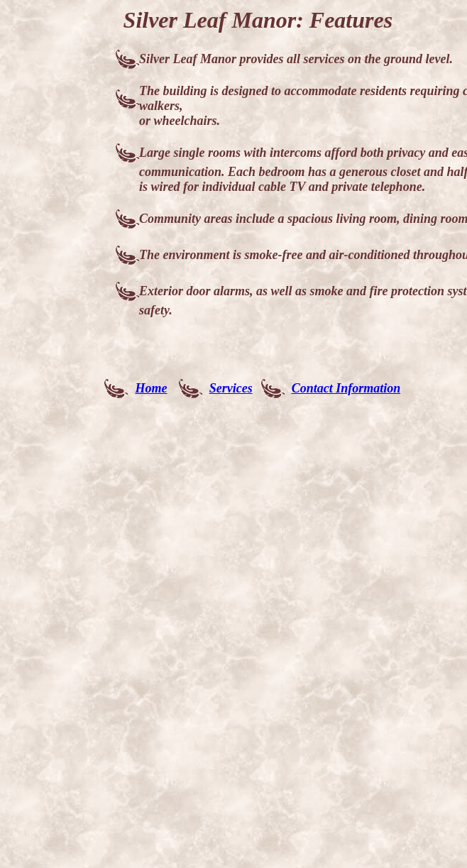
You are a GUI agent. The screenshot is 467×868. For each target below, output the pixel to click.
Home (151, 388)
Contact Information (346, 388)
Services (231, 388)
